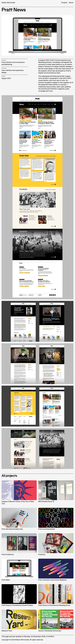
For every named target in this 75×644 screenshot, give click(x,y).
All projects (9, 476)
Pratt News (19, 570)
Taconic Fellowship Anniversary (56, 621)
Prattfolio (56, 544)
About (71, 3)
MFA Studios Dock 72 (56, 491)
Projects (64, 3)
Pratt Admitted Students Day (19, 519)
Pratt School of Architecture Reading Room (56, 595)
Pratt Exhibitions (19, 544)
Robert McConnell (8, 3)
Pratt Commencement (56, 519)
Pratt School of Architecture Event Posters (19, 595)
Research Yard (19, 621)
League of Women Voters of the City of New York (19, 492)
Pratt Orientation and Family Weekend (56, 570)
